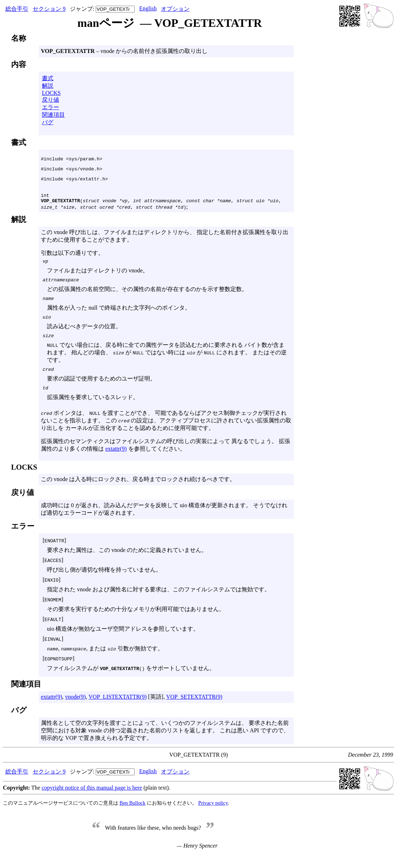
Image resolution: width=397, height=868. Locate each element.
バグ (48, 122)
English (148, 8)
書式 (48, 78)
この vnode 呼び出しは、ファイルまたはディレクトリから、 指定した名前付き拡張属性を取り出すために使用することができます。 (166, 340)
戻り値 (51, 100)
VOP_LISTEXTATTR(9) (118, 710)
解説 (48, 86)
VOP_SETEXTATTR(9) (194, 710)
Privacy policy (213, 816)
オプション (175, 9)
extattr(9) (116, 462)
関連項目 (53, 115)
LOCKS (51, 93)
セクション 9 (49, 9)
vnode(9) (76, 710)
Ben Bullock (133, 816)
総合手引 (17, 9)
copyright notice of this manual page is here (92, 801)
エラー (51, 107)
